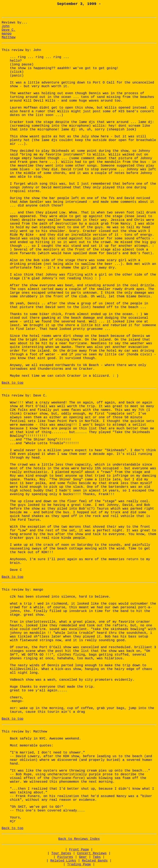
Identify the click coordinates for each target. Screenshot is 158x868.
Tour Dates (61, 853)
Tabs (97, 857)
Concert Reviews (92, 853)
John (6, 26)
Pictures (65, 857)
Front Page (79, 850)
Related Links (63, 861)
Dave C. (9, 30)
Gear (83, 857)
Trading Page (79, 865)
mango (7, 34)
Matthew (9, 37)
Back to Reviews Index (79, 839)
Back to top (13, 383)
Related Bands (95, 861)
